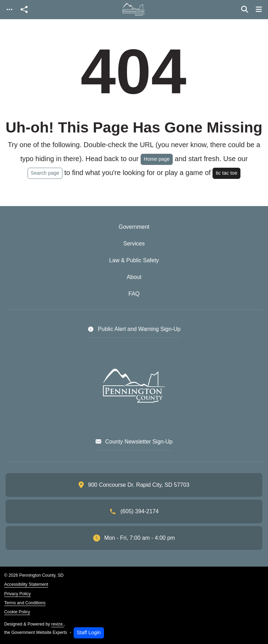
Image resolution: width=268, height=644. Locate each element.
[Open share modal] (24, 10)
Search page (45, 173)
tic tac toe (226, 173)
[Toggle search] (245, 9)
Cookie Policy (17, 612)
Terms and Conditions (25, 603)
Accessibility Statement (26, 584)
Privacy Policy (17, 594)
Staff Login (89, 632)
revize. (58, 624)
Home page (157, 159)
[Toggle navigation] (9, 10)
